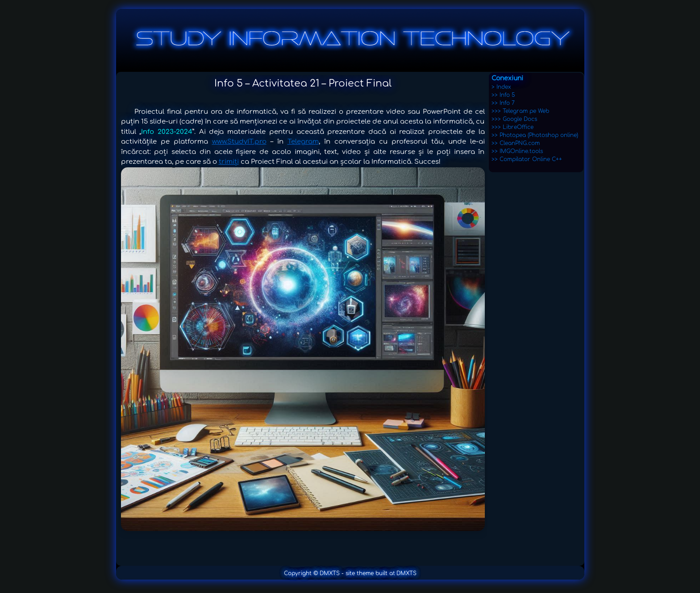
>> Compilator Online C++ (527, 159)
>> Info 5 (503, 95)
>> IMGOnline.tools (517, 151)
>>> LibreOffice (512, 127)
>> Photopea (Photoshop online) (535, 135)
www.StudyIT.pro (239, 142)
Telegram (303, 142)
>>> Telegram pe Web (520, 111)
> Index (501, 87)
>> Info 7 (503, 103)
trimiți (229, 162)
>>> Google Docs (514, 119)
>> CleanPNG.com (516, 143)
